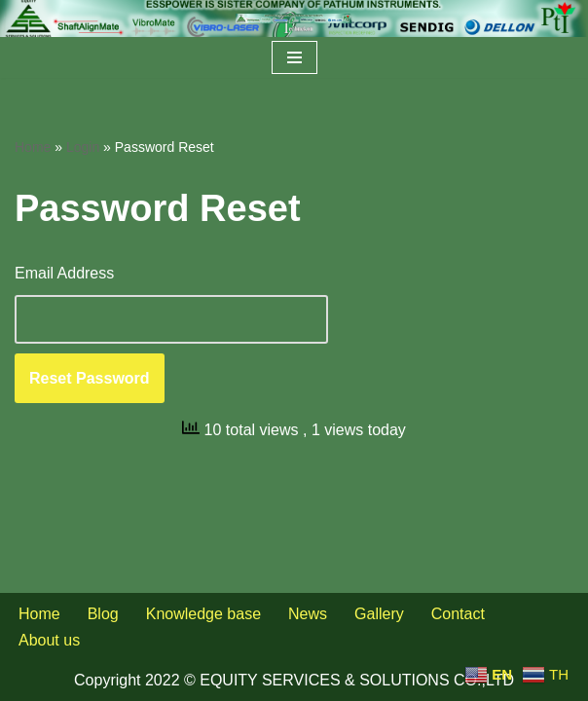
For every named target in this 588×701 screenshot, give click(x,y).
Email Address (64, 273)
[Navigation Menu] (294, 57)
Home (33, 147)
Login (83, 147)
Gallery (379, 614)
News (308, 614)
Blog (103, 614)
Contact (458, 614)
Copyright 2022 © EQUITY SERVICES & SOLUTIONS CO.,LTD (294, 680)
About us (49, 640)
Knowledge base (203, 614)
